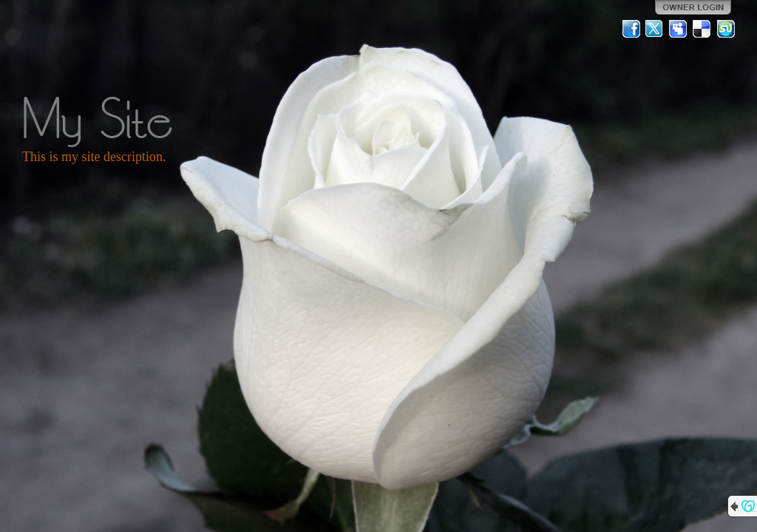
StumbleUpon (726, 29)
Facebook (631, 29)
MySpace (679, 29)
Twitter (655, 29)
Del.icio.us (702, 29)
